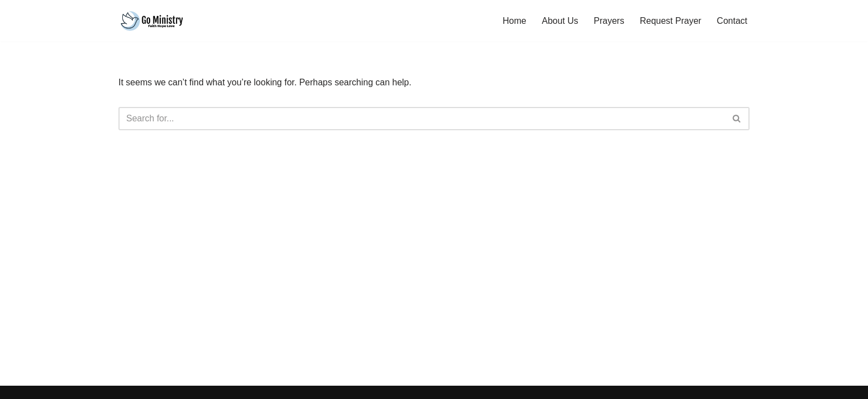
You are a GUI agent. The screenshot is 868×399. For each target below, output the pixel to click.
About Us (560, 21)
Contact (732, 21)
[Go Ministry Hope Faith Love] (152, 21)
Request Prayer (671, 21)
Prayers (609, 21)
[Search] (422, 119)
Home (515, 21)
